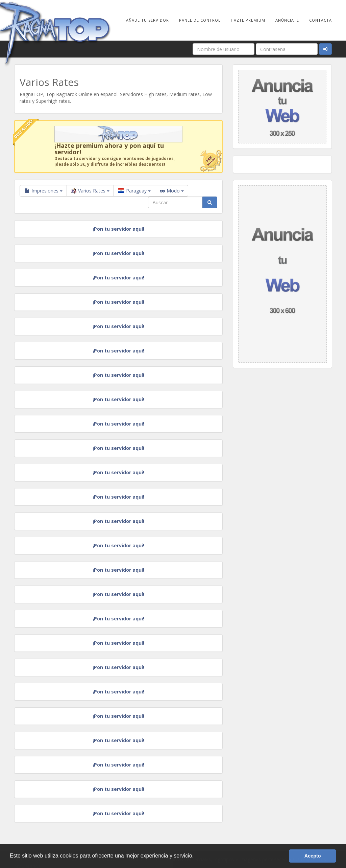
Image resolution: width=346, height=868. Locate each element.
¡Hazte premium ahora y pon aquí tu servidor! (109, 149)
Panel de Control (200, 20)
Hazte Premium (248, 20)
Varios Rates (90, 191)
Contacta (320, 20)
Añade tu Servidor (147, 20)
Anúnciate (287, 20)
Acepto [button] (313, 856)
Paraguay (134, 191)
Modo (171, 191)
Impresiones (43, 191)
